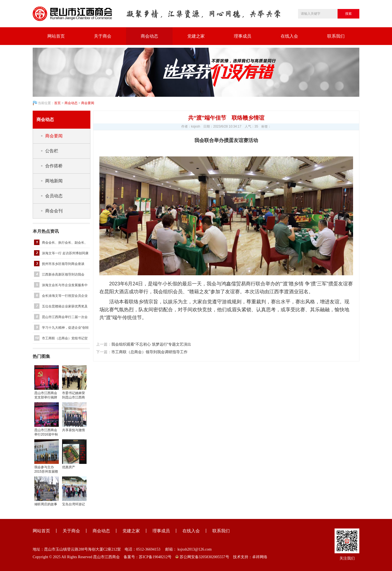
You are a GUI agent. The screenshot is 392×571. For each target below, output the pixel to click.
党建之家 (196, 36)
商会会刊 (54, 211)
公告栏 (52, 151)
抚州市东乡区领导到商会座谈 (63, 264)
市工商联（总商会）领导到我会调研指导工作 (149, 352)
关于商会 (103, 36)
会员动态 (54, 196)
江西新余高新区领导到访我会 (63, 274)
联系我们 (336, 36)
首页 (57, 103)
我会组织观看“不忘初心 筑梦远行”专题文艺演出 (151, 344)
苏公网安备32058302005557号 (202, 557)
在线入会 (289, 36)
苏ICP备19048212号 (155, 557)
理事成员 (243, 36)
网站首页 (56, 36)
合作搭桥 (54, 166)
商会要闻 (88, 103)
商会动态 (149, 36)
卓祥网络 (260, 557)
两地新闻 (54, 181)
